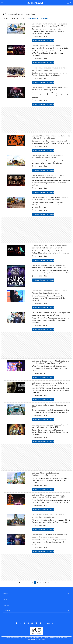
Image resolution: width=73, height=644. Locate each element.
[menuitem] (36, 593)
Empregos (6, 605)
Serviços (6, 599)
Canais (6, 594)
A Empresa (7, 611)
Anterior (21, 583)
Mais (53, 583)
